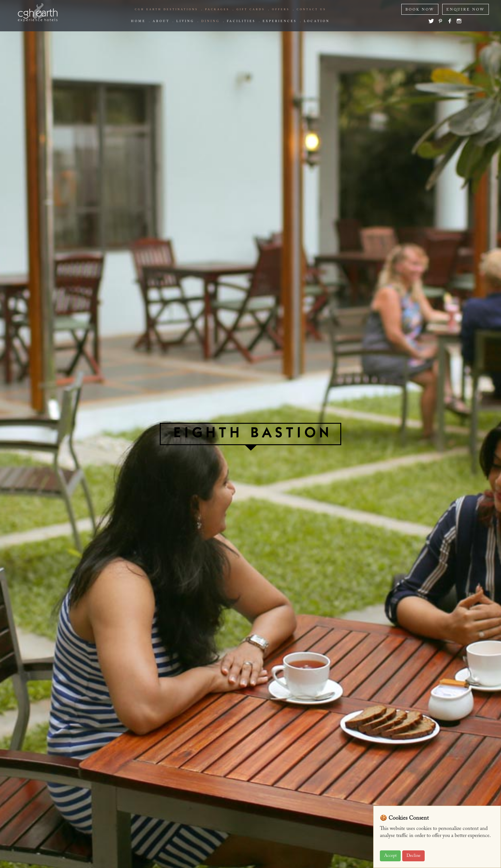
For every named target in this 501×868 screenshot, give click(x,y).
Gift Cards (251, 9)
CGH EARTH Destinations (166, 9)
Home (138, 21)
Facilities (241, 21)
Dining (211, 21)
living (185, 21)
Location (317, 21)
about (161, 21)
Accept (390, 856)
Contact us (312, 9)
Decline (413, 856)
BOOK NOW (420, 10)
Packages (217, 9)
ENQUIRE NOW (466, 10)
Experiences (280, 21)
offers (281, 9)
